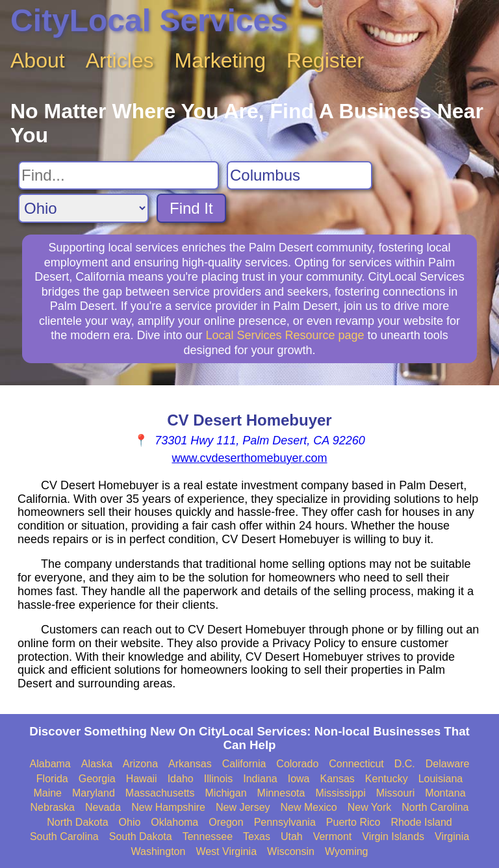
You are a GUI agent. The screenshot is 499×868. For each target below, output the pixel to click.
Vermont (333, 836)
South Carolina (64, 836)
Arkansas (190, 764)
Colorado (297, 764)
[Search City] (300, 175)
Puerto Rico (353, 822)
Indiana (260, 779)
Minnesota (281, 793)
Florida (52, 779)
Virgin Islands (393, 836)
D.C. (405, 764)
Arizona (140, 764)
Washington (158, 851)
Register (325, 60)
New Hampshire (168, 807)
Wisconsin (291, 851)
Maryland (94, 793)
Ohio (130, 822)
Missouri (396, 793)
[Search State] (83, 208)
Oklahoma (174, 822)
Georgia (97, 779)
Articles (120, 60)
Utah (292, 836)
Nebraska (53, 807)
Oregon (226, 822)
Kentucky (387, 779)
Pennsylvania (285, 822)
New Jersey (243, 807)
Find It (191, 208)
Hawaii (142, 779)
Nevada (103, 807)
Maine (47, 793)
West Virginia (226, 851)
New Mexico (309, 807)
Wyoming (347, 851)
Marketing (221, 60)
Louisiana (441, 779)
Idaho (181, 779)
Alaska (97, 764)
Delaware (448, 764)
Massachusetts (160, 793)
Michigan (226, 793)
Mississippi (340, 793)
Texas (257, 836)
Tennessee (208, 836)
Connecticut (356, 764)
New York (370, 807)
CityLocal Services (149, 20)
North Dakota (77, 822)
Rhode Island (421, 822)
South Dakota (141, 836)
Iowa (299, 779)
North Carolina (435, 807)
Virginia (452, 836)
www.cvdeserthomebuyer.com (249, 458)
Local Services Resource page (285, 335)
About (38, 60)
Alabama (50, 764)
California (244, 764)
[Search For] (119, 175)
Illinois (218, 779)
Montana (445, 793)
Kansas (337, 779)
